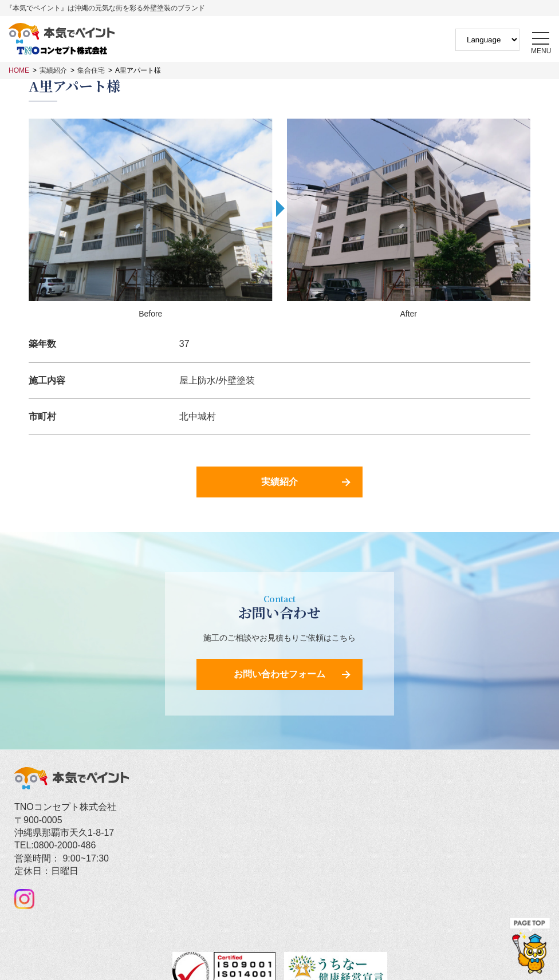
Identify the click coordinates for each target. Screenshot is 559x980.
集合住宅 (91, 70)
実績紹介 (53, 70)
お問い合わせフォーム (279, 674)
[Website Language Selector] (487, 40)
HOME (19, 70)
